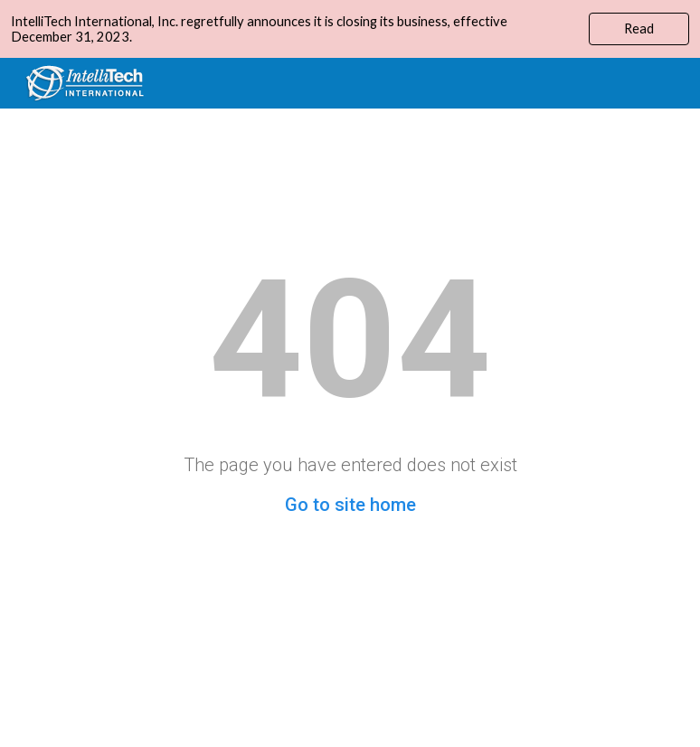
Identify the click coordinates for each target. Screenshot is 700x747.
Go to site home (350, 505)
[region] (350, 29)
